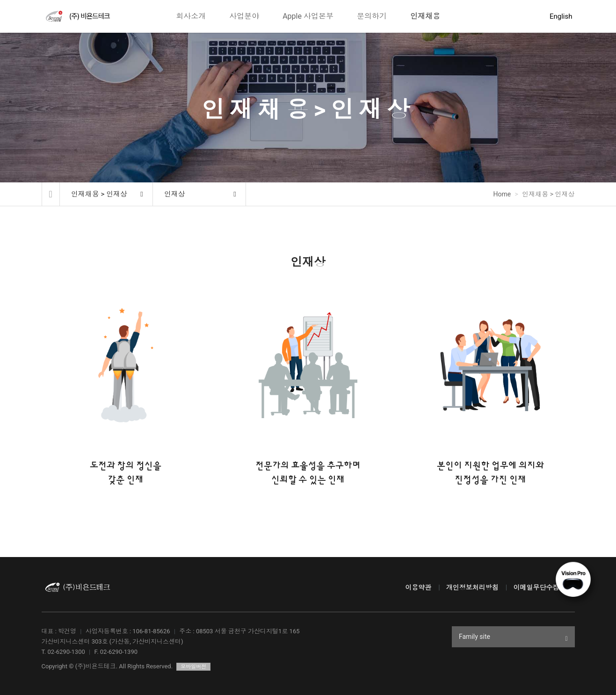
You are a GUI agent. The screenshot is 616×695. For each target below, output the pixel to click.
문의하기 (372, 16)
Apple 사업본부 (308, 16)
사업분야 (244, 16)
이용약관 (418, 587)
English (561, 16)
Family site (513, 637)
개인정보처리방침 (472, 587)
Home (502, 194)
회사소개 (191, 16)
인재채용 (425, 16)
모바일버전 (193, 667)
